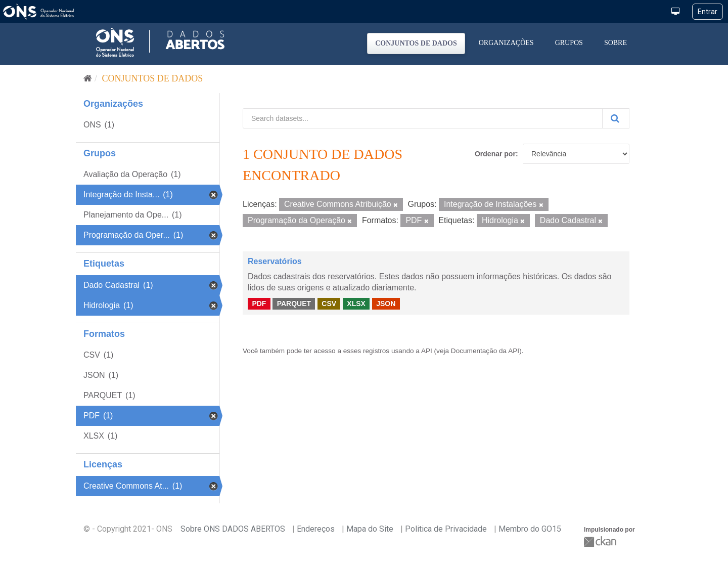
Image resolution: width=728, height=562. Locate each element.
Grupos (569, 43)
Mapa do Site (370, 529)
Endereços (316, 529)
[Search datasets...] (423, 118)
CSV (329, 304)
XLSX (356, 304)
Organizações (506, 43)
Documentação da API (485, 351)
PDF (259, 304)
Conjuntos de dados (416, 43)
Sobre (616, 43)
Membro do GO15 (530, 529)
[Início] (88, 78)
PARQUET (294, 304)
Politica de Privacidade (446, 529)
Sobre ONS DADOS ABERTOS (233, 529)
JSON (386, 304)
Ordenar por (495, 154)
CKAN (601, 542)
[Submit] (616, 118)
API (427, 351)
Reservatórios (275, 261)
